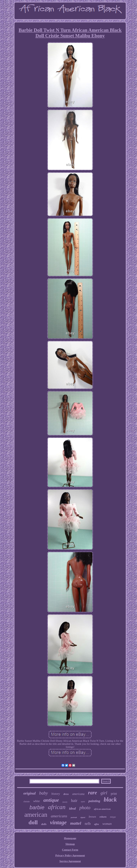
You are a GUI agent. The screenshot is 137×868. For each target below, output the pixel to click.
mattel (76, 823)
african (57, 807)
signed (83, 817)
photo (85, 808)
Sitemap (70, 844)
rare (93, 793)
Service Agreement (70, 861)
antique (51, 800)
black (110, 800)
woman (107, 824)
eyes (83, 801)
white (36, 801)
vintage (58, 822)
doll (33, 822)
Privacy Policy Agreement (70, 855)
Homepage (70, 838)
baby (44, 793)
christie (26, 802)
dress (66, 794)
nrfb (88, 824)
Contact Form (70, 850)
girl (104, 793)
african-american (102, 809)
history (56, 794)
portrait (74, 817)
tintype (113, 817)
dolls (44, 824)
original (30, 793)
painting (94, 801)
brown (92, 817)
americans (59, 816)
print (114, 794)
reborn (103, 817)
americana (78, 794)
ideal (72, 808)
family (65, 802)
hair (74, 801)
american (36, 815)
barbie (37, 807)
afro (97, 824)
